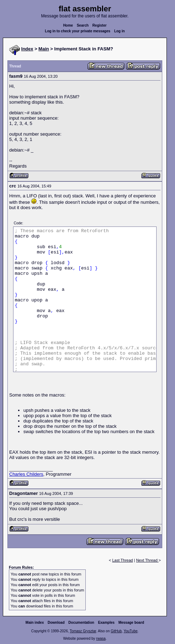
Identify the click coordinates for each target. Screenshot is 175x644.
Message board (131, 623)
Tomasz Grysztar (83, 631)
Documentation (81, 623)
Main (44, 49)
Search (83, 25)
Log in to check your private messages (78, 31)
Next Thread (147, 560)
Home (68, 25)
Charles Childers (26, 474)
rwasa (101, 638)
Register (100, 25)
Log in (119, 31)
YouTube (131, 631)
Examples (106, 623)
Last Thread (123, 560)
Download (56, 623)
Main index (35, 623)
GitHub (116, 631)
